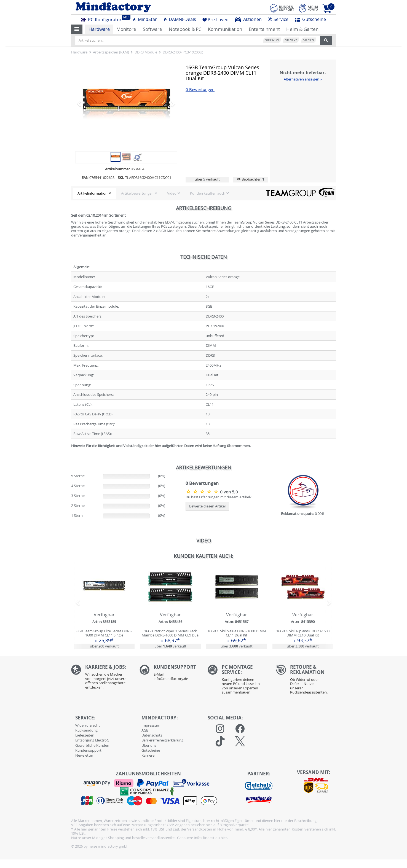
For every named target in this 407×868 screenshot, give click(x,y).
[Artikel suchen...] (198, 40)
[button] (77, 29)
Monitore (126, 29)
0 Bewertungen (200, 89)
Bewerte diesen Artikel (207, 506)
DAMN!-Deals (180, 19)
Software (152, 29)
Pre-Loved (215, 20)
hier (224, 838)
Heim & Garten (302, 29)
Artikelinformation (93, 193)
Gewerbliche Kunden (92, 745)
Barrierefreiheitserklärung (162, 740)
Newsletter (84, 755)
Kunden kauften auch (208, 193)
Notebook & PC (185, 29)
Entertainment (264, 29)
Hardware (99, 29)
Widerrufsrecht (88, 725)
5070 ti (308, 40)
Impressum (151, 725)
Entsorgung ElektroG (92, 740)
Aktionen (248, 19)
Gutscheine (310, 19)
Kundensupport (88, 750)
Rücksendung (86, 730)
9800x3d (272, 40)
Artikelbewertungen (137, 193)
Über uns (149, 745)
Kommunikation (225, 29)
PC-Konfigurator (103, 19)
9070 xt (291, 40)
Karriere (148, 755)
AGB (145, 730)
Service (278, 19)
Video (172, 193)
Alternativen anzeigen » (303, 79)
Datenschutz (152, 735)
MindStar (144, 19)
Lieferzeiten (85, 735)
